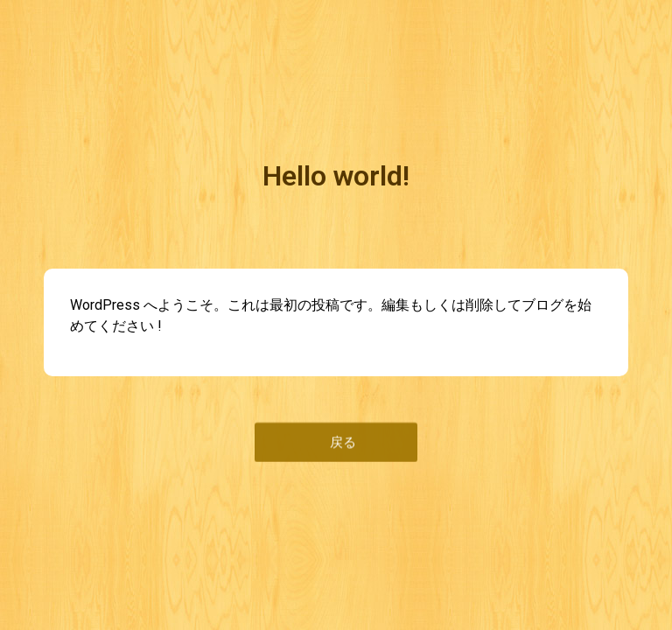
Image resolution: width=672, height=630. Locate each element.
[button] (336, 441)
